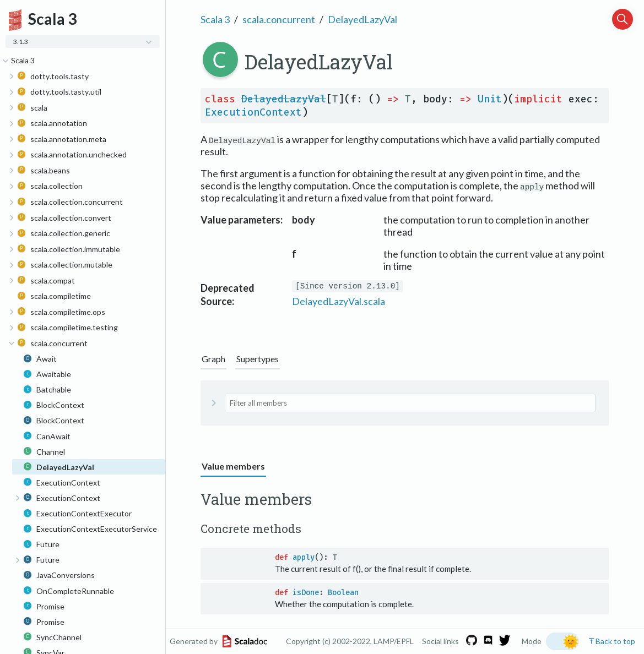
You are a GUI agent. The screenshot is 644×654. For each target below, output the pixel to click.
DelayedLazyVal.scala (339, 301)
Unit (490, 99)
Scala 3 (215, 19)
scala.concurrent (279, 19)
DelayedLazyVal (362, 19)
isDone (306, 593)
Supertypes (258, 359)
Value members (233, 466)
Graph (213, 359)
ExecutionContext (253, 112)
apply (304, 557)
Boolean (343, 593)
